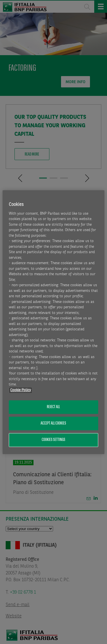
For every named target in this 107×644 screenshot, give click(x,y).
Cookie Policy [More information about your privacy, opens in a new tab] (21, 390)
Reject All (53, 407)
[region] (53, 322)
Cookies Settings (53, 440)
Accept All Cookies (53, 423)
